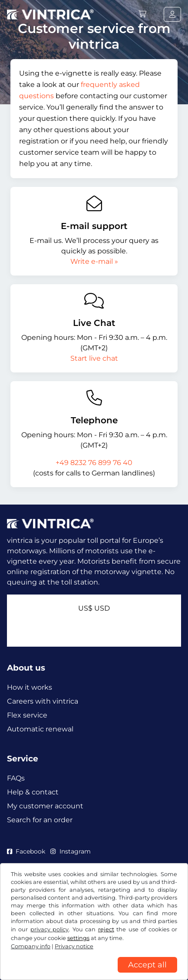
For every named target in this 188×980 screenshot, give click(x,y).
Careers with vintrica (43, 701)
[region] (94, 973)
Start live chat (94, 358)
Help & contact (33, 792)
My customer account (45, 806)
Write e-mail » (94, 261)
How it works (30, 687)
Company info (31, 946)
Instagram (70, 851)
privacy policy (49, 929)
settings (78, 938)
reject (106, 929)
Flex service (27, 715)
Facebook (26, 851)
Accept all (147, 965)
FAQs (16, 778)
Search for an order (40, 820)
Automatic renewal (40, 729)
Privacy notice (74, 946)
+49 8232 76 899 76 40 (94, 463)
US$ (94, 608)
